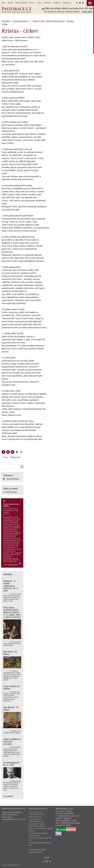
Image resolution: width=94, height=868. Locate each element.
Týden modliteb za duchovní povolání (12, 741)
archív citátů (87, 12)
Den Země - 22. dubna (10, 653)
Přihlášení (8, 475)
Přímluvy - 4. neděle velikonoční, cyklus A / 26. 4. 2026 (11, 586)
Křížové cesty (39, 21)
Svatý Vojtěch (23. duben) (12, 687)
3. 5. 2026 (6, 492)
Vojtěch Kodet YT (64, 816)
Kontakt (47, 857)
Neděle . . (7, 506)
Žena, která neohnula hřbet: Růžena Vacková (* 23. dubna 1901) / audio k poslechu (12, 612)
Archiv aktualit (8, 796)
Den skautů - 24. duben (11, 708)
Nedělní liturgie (13, 565)
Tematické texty (20, 21)
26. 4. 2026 (13, 492)
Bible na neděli (10, 489)
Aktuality (8, 574)
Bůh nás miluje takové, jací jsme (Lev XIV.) (67, 8)
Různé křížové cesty (55, 21)
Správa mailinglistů (13, 479)
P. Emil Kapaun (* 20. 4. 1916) (12, 764)
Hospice (61, 811)
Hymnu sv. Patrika (40, 850)
